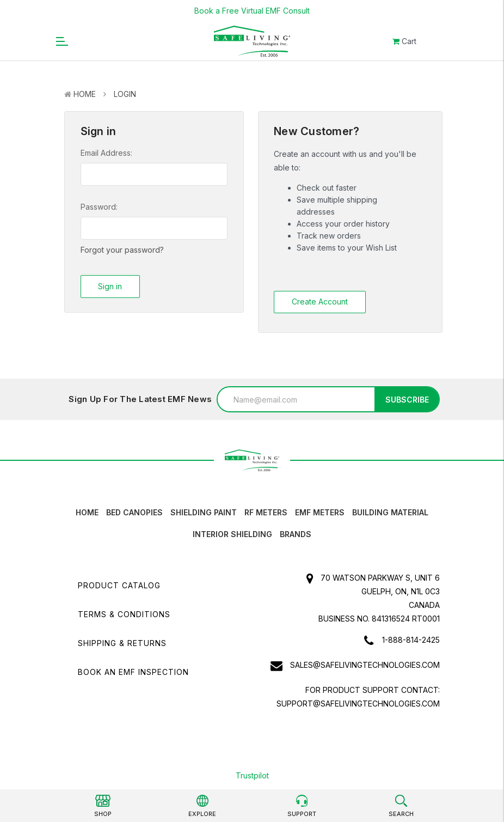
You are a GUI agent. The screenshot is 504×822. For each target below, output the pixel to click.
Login (125, 94)
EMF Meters (320, 512)
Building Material (390, 512)
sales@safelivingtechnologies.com (365, 665)
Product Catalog (119, 585)
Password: (99, 207)
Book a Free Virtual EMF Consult (252, 11)
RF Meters (266, 512)
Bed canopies (134, 512)
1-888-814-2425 (411, 640)
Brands (296, 534)
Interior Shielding (232, 534)
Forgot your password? (122, 250)
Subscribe (407, 400)
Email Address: (106, 153)
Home (85, 94)
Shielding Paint (204, 512)
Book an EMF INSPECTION (133, 672)
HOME (87, 512)
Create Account (320, 302)
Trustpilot (252, 775)
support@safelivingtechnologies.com (358, 704)
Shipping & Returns (122, 643)
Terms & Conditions (124, 614)
